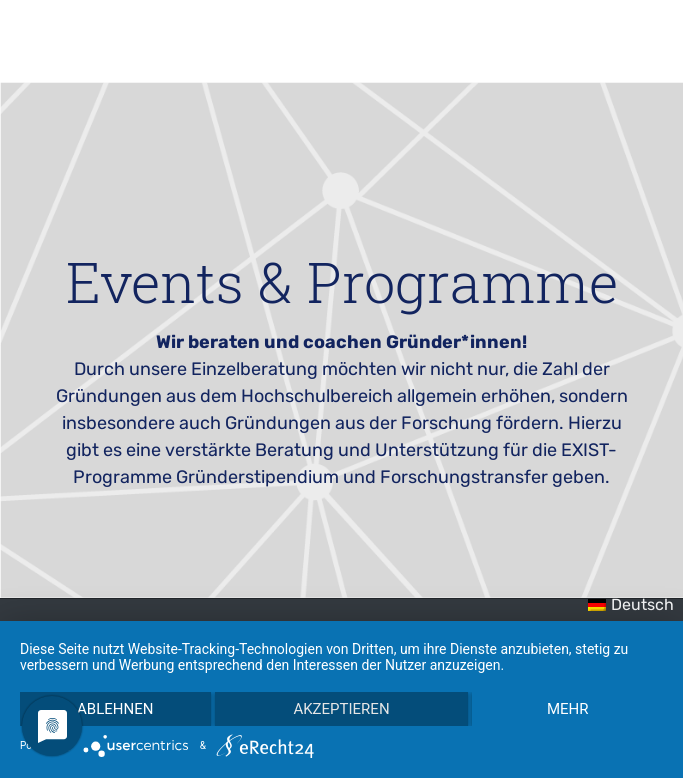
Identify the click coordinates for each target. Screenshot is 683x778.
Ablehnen (115, 709)
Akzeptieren (341, 709)
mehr (568, 709)
